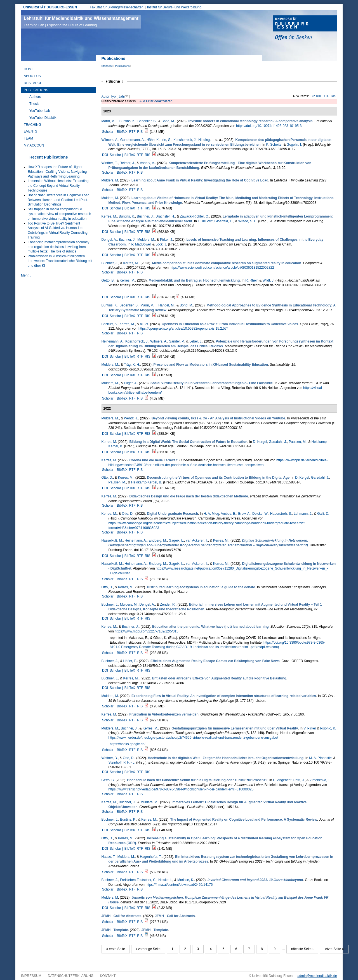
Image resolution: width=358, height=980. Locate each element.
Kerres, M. (109, 216)
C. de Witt (205, 221)
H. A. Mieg (211, 514)
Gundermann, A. (132, 140)
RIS (334, 96)
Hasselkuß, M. (112, 540)
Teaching (32, 125)
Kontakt (108, 976)
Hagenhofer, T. (151, 857)
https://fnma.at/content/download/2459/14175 (179, 885)
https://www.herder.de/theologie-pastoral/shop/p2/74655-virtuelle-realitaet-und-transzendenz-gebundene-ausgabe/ (193, 738)
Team (28, 138)
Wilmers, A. (110, 140)
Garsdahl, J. (278, 442)
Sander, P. (177, 341)
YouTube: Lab (40, 111)
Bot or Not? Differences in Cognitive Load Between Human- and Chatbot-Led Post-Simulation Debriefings (59, 200)
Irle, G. (166, 140)
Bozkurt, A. (110, 324)
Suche (116, 82)
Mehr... (26, 275)
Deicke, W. (260, 514)
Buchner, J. (145, 216)
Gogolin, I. (294, 145)
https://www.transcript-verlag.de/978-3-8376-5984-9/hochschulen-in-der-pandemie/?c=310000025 (181, 789)
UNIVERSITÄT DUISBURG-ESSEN (50, 7)
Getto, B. (108, 280)
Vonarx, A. (148, 163)
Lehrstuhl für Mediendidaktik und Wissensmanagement (81, 22)
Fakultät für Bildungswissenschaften (116, 7)
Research (33, 83)
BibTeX (316, 96)
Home (29, 69)
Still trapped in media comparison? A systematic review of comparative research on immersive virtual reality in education (59, 214)
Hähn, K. (153, 140)
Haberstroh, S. (281, 514)
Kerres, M (109, 442)
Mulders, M (110, 180)
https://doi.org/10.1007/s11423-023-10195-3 (269, 126)
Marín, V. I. (110, 121)
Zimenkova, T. (320, 780)
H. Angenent (282, 780)
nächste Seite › (302, 949)
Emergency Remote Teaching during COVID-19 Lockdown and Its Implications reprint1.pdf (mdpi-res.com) (200, 647)
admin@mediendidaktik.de (317, 976)
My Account (35, 145)
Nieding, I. (206, 140)
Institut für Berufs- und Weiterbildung (174, 7)
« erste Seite (116, 949)
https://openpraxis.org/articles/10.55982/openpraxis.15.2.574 (183, 329)
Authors (35, 97)
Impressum (31, 976)
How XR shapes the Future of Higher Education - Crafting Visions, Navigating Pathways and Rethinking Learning (57, 172)
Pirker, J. (167, 240)
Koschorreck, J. (185, 140)
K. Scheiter (274, 145)
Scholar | (109, 132)
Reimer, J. (127, 163)
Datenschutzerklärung (71, 976)
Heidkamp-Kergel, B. (147, 482)
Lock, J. (161, 244)
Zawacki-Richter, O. (195, 216)
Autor (106, 96)
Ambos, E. (228, 514)
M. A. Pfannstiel (321, 758)
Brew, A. (244, 514)
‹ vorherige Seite (148, 949)
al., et (144, 324)
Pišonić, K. (328, 728)
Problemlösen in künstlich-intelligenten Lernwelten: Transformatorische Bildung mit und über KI (60, 261)
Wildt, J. (269, 280)
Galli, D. (323, 514)
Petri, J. (299, 780)
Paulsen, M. (297, 442)
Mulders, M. (146, 240)
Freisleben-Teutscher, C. (138, 880)
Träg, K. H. (132, 365)
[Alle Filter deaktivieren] (156, 101)
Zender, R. (168, 604)
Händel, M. (166, 305)
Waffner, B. (110, 758)
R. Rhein (252, 280)
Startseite (107, 66)
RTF (326, 96)
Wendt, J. (131, 418)
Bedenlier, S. (147, 121)
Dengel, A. (109, 240)
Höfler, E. (130, 661)
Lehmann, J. (303, 514)
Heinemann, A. (113, 341)
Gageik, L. (176, 540)
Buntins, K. (128, 121)
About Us (32, 76)
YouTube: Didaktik (43, 118)
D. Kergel (260, 442)
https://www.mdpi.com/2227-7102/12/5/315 (146, 631)
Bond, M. (168, 121)
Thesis (34, 104)
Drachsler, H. (165, 216)
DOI (105, 155)
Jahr (122, 96)
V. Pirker (310, 728)
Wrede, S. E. (248, 221)
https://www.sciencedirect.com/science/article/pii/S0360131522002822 (222, 268)
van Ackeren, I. (197, 540)
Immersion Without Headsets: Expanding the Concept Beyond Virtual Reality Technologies (58, 186)
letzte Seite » (334, 949)
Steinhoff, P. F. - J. (122, 762)
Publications (123, 66)
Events (30, 131)
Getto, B (108, 780)
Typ (113, 96)
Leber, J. (196, 341)
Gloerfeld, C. (224, 221)
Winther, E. (110, 163)
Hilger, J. (130, 383)
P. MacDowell (142, 244)
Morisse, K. (186, 880)
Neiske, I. (165, 880)
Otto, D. (107, 478)
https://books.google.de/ (128, 744)
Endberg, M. (158, 540)
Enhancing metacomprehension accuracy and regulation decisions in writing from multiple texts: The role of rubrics (58, 247)
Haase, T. (109, 857)
